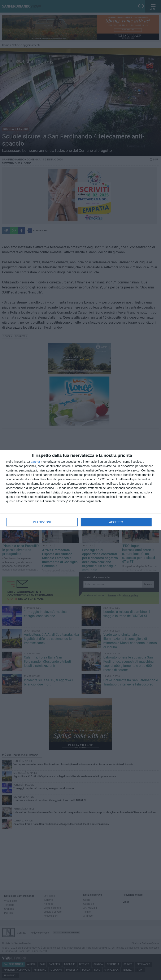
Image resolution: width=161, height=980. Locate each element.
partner (35, 462)
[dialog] (80, 490)
